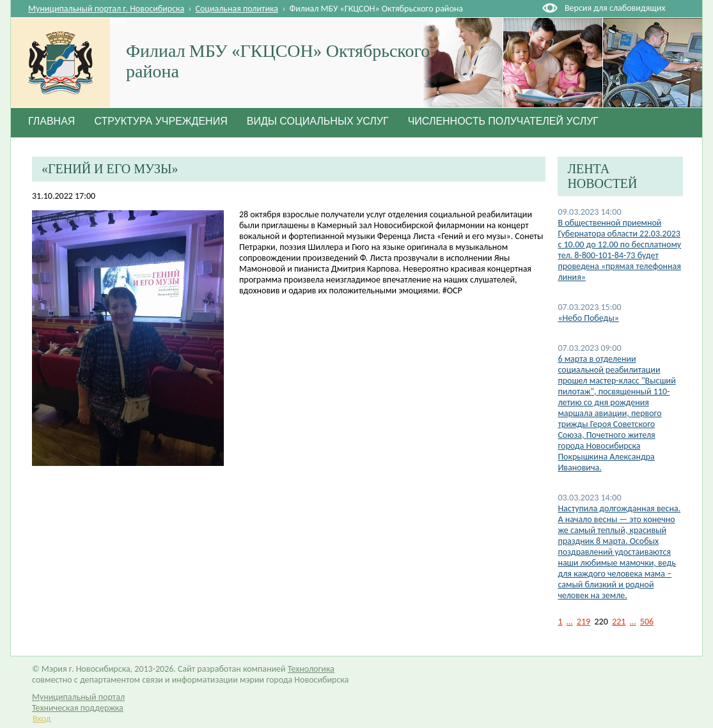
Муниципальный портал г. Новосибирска (106, 9)
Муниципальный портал (78, 697)
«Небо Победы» (588, 318)
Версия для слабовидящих (615, 8)
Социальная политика (237, 9)
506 (647, 622)
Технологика (311, 669)
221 (619, 622)
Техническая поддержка (78, 708)
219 (584, 622)
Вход (42, 719)
